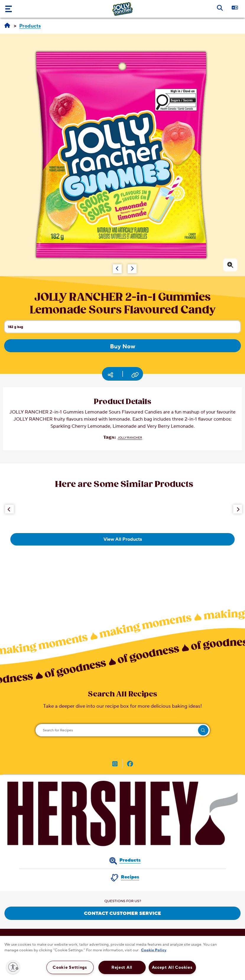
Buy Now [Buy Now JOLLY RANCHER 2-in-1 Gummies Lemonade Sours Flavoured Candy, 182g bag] (123, 347)
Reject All (122, 967)
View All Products (123, 539)
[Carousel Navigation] (110, 266)
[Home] (7, 26)
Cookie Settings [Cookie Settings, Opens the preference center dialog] (70, 967)
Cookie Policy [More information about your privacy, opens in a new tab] (154, 950)
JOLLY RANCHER (130, 438)
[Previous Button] (9, 509)
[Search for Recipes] (123, 730)
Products (130, 860)
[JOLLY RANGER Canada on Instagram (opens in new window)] (115, 765)
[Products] (30, 26)
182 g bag (124, 329)
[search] (203, 730)
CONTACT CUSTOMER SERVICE (123, 913)
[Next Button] (238, 509)
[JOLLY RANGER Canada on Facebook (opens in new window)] (130, 765)
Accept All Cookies (172, 967)
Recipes (130, 877)
